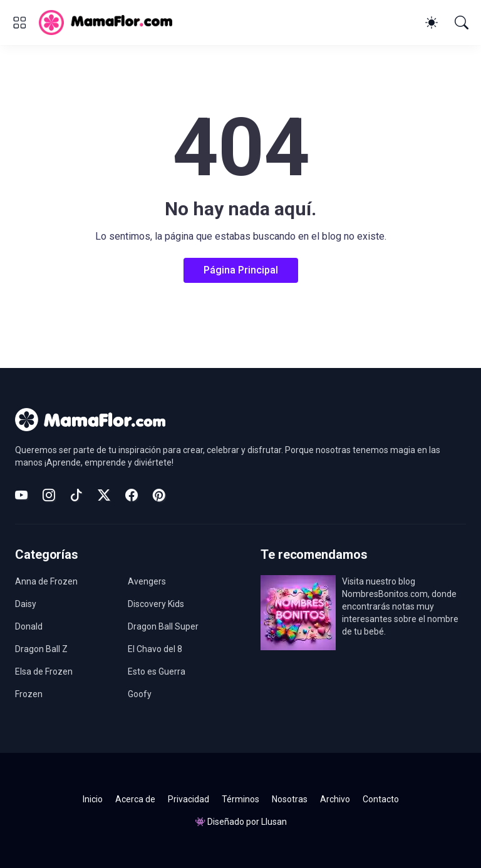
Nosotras (290, 799)
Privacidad (189, 799)
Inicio (93, 799)
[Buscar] (462, 23)
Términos (240, 799)
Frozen (29, 694)
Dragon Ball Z (41, 649)
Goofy (140, 694)
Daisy (26, 604)
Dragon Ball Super (163, 626)
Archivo (335, 799)
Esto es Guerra (157, 671)
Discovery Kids (156, 604)
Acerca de (135, 799)
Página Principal (241, 270)
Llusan (274, 822)
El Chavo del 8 (155, 649)
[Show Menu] (19, 23)
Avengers (147, 581)
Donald (29, 626)
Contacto (381, 799)
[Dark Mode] (432, 23)
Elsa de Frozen (44, 671)
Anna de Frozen (46, 581)
